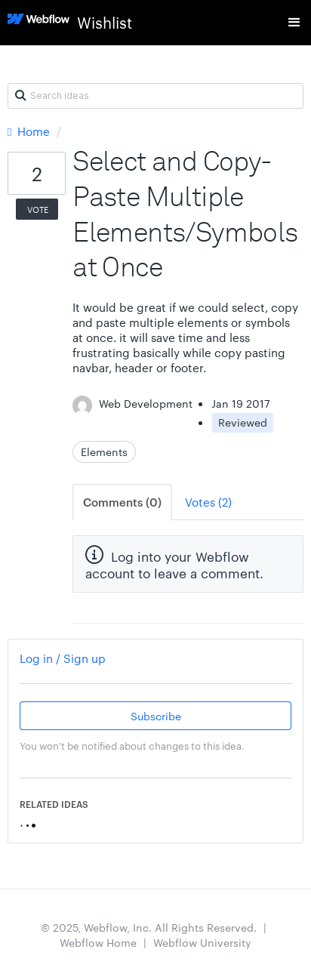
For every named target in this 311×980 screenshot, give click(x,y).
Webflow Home (98, 942)
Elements (104, 451)
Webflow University (202, 942)
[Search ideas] (155, 96)
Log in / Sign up (63, 658)
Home (30, 131)
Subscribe (156, 716)
